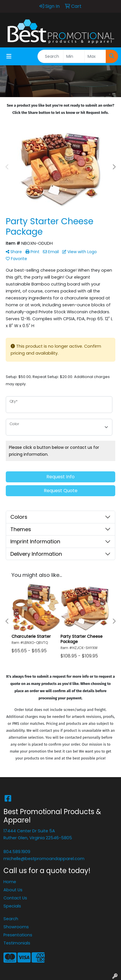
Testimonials (17, 943)
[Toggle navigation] (9, 56)
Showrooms (16, 927)
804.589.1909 (17, 852)
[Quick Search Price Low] (74, 56)
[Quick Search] (50, 56)
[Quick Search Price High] (95, 56)
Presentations (18, 935)
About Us (13, 890)
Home (10, 882)
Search (11, 919)
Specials (12, 906)
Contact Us (15, 898)
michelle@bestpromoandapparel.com (44, 859)
